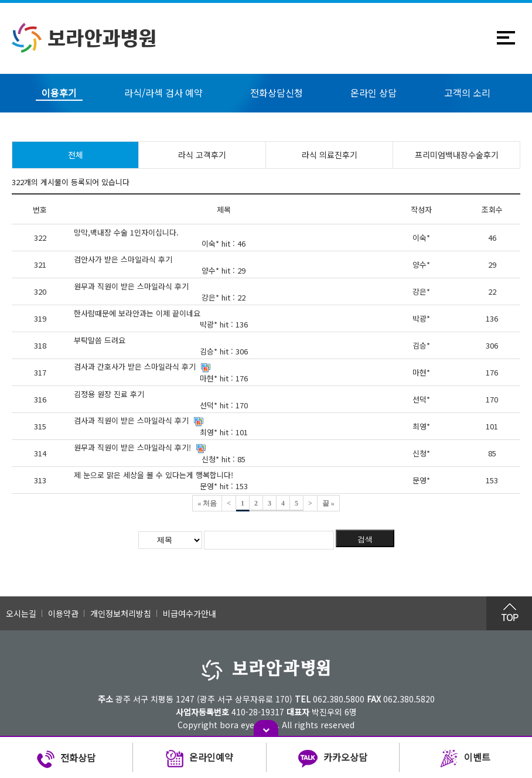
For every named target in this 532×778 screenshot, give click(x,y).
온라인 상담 (374, 93)
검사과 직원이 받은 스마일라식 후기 (131, 420)
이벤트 (465, 759)
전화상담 (66, 759)
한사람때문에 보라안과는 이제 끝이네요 (137, 313)
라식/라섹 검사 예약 (163, 93)
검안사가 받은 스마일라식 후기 (123, 259)
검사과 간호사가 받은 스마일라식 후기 (135, 366)
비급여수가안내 (190, 613)
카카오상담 (333, 759)
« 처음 (207, 503)
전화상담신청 (277, 93)
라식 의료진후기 (330, 155)
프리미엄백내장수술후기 (457, 155)
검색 (365, 539)
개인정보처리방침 (121, 613)
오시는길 (21, 613)
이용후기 (59, 93)
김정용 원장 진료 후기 (109, 394)
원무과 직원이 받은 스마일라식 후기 (131, 286)
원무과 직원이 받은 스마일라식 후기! (132, 447)
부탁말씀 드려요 (100, 340)
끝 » (328, 503)
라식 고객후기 (202, 155)
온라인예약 (199, 759)
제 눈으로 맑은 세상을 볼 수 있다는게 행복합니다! (154, 475)
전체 (76, 155)
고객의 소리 (467, 93)
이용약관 (63, 613)
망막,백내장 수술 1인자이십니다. (126, 232)
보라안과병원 (84, 38)
